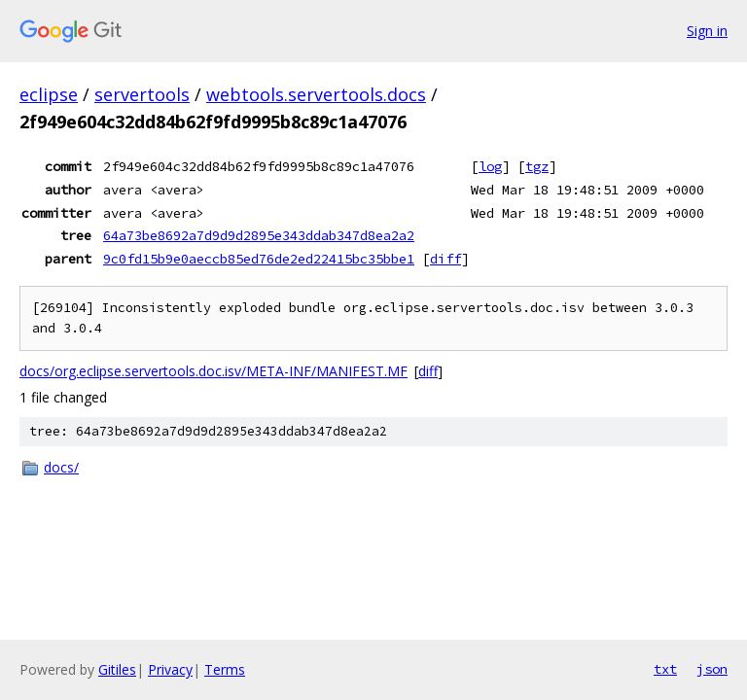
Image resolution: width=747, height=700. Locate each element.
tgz (537, 166)
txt (665, 669)
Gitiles (117, 669)
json (712, 669)
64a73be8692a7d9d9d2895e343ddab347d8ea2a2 (259, 235)
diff (445, 259)
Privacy (170, 669)
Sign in (707, 31)
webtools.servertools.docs (316, 94)
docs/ (61, 467)
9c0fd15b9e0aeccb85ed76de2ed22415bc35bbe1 (259, 259)
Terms (225, 669)
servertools (142, 94)
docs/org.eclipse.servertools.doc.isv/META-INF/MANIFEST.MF (213, 371)
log (490, 166)
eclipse (49, 94)
